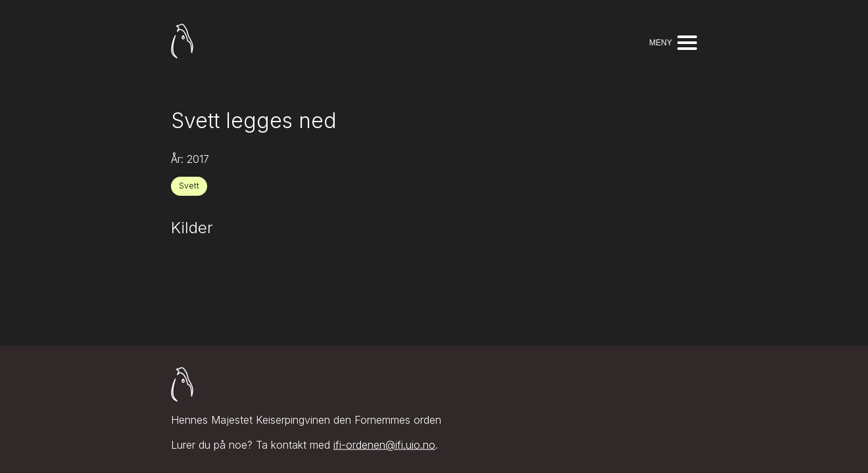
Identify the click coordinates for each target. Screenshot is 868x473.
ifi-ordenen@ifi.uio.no (384, 445)
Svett (189, 186)
